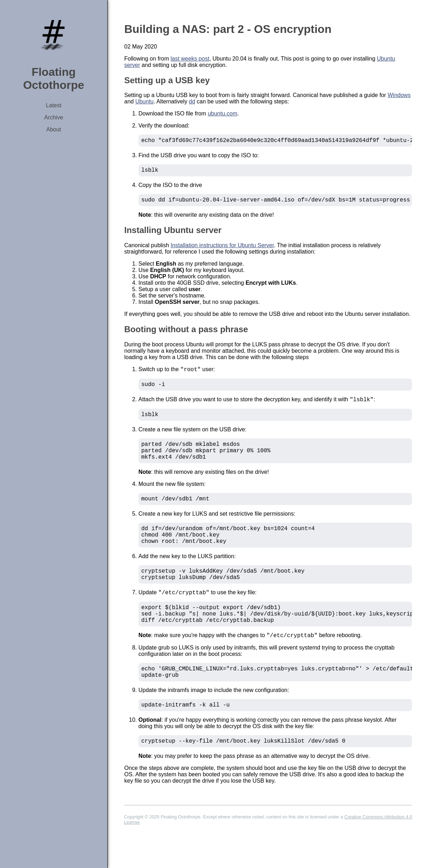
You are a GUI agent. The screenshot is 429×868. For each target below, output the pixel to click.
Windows (399, 95)
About (53, 129)
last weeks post (190, 59)
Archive (54, 117)
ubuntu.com (222, 114)
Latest (54, 105)
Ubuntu (145, 101)
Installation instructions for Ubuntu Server (222, 249)
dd (192, 101)
